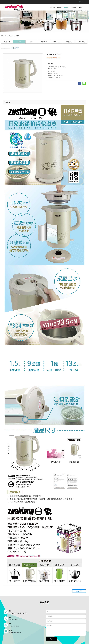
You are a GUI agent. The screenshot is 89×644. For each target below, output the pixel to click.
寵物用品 (56, 42)
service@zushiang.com (16, 632)
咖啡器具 (69, 42)
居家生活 (44, 42)
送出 (52, 639)
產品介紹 (66, 7)
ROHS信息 (73, 7)
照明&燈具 (81, 42)
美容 (32, 42)
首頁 (2, 36)
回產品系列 (79, 591)
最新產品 (59, 7)
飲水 (13, 36)
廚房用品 (7, 42)
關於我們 (53, 7)
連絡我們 (81, 7)
